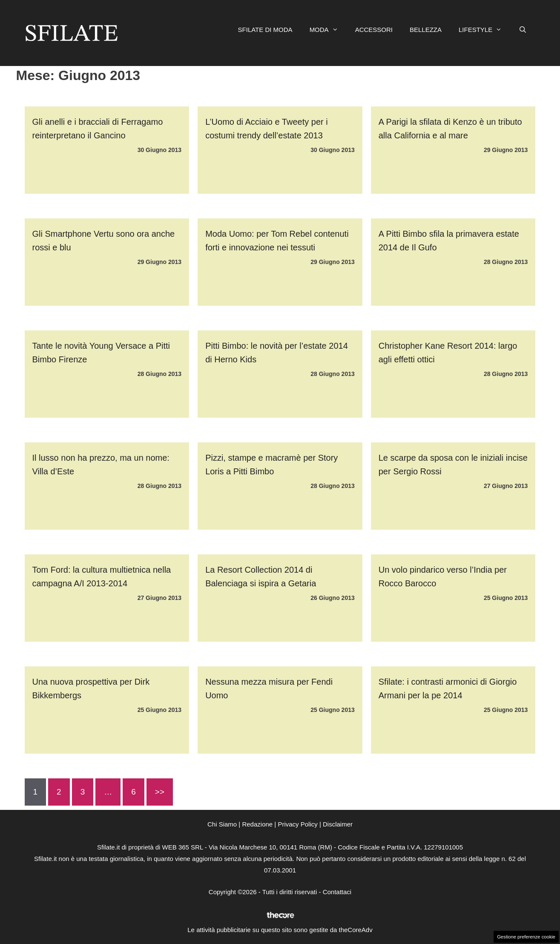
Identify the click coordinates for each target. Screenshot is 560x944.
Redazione (257, 824)
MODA (328, 30)
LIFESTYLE (484, 30)
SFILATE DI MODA (265, 30)
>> (160, 792)
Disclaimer (338, 824)
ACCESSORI (374, 30)
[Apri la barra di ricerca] (523, 30)
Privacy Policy (297, 824)
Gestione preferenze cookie (526, 937)
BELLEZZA (426, 30)
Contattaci (337, 892)
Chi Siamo (222, 824)
